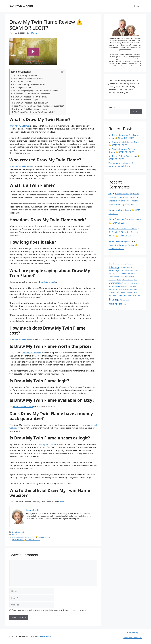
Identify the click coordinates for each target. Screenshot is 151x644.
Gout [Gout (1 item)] (122, 277)
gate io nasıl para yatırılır (120, 241)
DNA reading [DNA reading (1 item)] (132, 274)
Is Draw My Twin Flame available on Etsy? (31, 103)
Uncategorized (18, 532)
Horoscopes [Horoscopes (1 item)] (112, 280)
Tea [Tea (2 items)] (139, 295)
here (62, 502)
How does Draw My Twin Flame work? (29, 84)
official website (49, 282)
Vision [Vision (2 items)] (123, 300)
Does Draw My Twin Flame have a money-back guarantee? (39, 106)
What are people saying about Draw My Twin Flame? (35, 91)
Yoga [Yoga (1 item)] (125, 304)
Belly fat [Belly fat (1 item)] (130, 268)
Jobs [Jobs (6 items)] (119, 280)
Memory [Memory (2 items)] (127, 283)
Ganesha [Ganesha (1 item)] (117, 277)
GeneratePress (45, 636)
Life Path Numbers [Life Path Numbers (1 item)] (128, 280)
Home (137, 6)
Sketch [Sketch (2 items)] (115, 295)
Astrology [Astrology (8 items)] (114, 267)
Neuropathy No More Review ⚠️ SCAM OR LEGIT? (32, 537)
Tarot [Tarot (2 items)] (134, 295)
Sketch (15, 535)
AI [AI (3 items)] (121, 264)
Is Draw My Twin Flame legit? (25, 100)
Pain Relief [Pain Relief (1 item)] (133, 286)
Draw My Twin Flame (19, 126)
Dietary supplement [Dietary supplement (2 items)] (119, 274)
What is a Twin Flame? (22, 81)
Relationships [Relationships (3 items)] (133, 292)
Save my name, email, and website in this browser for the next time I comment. (49, 610)
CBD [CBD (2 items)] (123, 270)
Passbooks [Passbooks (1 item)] (133, 289)
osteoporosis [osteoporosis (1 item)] (125, 286)
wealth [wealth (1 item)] (128, 300)
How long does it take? (22, 88)
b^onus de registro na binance (123, 228)
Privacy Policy (133, 632)
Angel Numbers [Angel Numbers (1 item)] (128, 264)
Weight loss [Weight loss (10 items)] (115, 304)
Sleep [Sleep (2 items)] (120, 295)
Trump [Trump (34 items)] (114, 299)
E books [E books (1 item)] (111, 277)
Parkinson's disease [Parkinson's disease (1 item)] (123, 289)
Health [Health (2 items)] (131, 277)
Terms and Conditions (132, 638)
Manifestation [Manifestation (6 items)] (116, 283)
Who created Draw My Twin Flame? (28, 78)
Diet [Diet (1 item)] (110, 274)
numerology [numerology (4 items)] (114, 286)
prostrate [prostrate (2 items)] (112, 292)
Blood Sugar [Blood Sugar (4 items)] (114, 270)
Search (112, 107)
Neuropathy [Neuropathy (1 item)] (135, 283)
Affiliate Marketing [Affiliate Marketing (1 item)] (114, 264)
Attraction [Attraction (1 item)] (123, 268)
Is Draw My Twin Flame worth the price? (30, 97)
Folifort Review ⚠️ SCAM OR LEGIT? (26, 540)
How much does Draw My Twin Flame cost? (31, 94)
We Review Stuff (21, 6)
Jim (110, 193)
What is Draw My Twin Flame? (25, 75)
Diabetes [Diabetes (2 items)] (137, 270)
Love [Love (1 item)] (136, 280)
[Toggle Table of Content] (61, 72)
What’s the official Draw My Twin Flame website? (35, 112)
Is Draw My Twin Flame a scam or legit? (31, 109)
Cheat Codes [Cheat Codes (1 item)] (129, 271)
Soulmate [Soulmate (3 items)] (127, 295)
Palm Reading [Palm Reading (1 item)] (113, 289)
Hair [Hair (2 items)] (126, 277)
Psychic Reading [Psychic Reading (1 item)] (121, 292)
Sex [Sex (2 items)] (110, 295)
